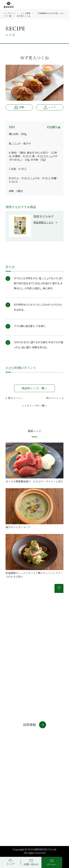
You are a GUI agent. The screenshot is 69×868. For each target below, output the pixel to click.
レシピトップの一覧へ (34, 405)
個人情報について (48, 764)
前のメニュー (14, 398)
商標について (16, 773)
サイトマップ (45, 773)
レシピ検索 (26, 13)
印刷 (19, 107)
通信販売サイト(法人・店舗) (23, 745)
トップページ (9, 13)
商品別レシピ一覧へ (34, 388)
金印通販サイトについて (17, 765)
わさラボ (11, 752)
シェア (50, 107)
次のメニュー (55, 398)
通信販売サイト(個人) (19, 739)
